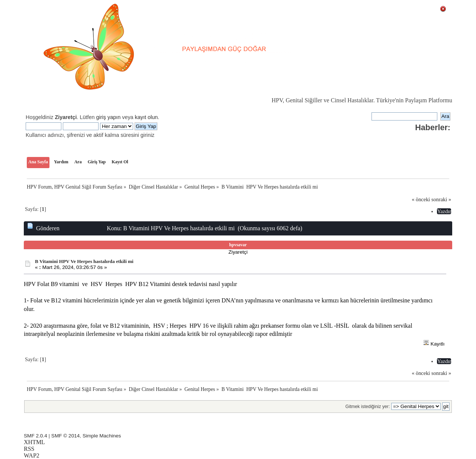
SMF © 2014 (66, 436)
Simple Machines (102, 436)
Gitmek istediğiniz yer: (368, 407)
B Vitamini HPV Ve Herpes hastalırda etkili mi (84, 261)
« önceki (421, 199)
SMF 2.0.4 (36, 436)
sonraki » (441, 199)
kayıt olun (147, 117)
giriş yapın (109, 117)
